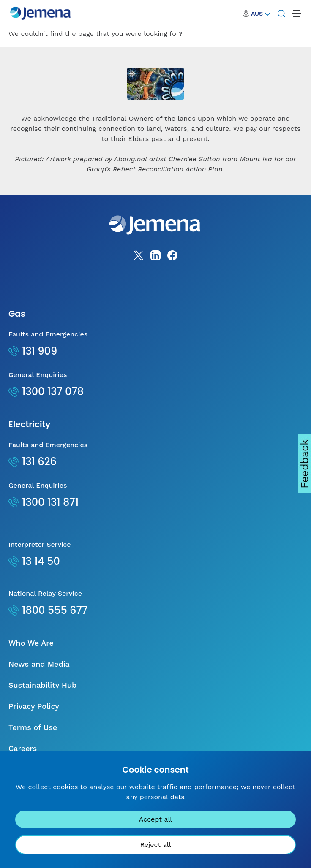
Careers (23, 748)
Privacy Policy (34, 706)
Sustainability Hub (42, 685)
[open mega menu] (297, 14)
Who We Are (31, 643)
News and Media (39, 664)
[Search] (281, 14)
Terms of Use (33, 727)
